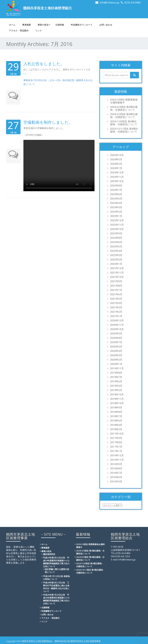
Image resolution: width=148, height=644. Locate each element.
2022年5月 (116, 246)
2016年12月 (117, 455)
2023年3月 (116, 207)
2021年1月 (116, 316)
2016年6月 (116, 477)
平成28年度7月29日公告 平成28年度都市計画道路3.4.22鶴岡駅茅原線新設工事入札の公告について (56, 599)
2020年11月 (117, 325)
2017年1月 (116, 451)
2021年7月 (116, 290)
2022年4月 (116, 251)
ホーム (12, 25)
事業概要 (27, 25)
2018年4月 (116, 425)
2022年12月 (117, 220)
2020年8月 (116, 338)
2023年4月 (116, 203)
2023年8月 (116, 186)
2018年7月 (116, 416)
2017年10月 (117, 434)
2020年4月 (116, 351)
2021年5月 (116, 299)
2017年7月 (116, 447)
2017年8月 (116, 442)
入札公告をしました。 (44, 64)
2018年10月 (117, 403)
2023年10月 (117, 181)
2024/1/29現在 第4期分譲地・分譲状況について (124, 123)
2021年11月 (117, 273)
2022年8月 (116, 238)
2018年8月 (116, 412)
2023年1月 (116, 216)
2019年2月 (116, 390)
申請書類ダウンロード (82, 25)
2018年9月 (116, 408)
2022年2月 (116, 260)
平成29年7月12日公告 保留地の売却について (56, 578)
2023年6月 (116, 194)
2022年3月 (116, 255)
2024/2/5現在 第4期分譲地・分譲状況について (124, 116)
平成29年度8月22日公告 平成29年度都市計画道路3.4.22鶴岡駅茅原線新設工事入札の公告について (56, 562)
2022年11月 (117, 225)
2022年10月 (117, 229)
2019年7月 (116, 377)
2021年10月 (117, 277)
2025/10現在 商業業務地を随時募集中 (124, 101)
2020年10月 (117, 329)
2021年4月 (116, 303)
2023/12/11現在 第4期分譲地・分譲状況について (124, 130)
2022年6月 (116, 242)
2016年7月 (116, 473)
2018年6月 (116, 421)
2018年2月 (116, 429)
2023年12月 (117, 172)
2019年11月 (117, 368)
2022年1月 (116, 264)
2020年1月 (116, 364)
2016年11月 (117, 460)
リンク (39, 31)
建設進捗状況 (49, 554)
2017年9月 (116, 438)
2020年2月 (116, 360)
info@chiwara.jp (109, 2)
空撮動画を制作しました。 (48, 122)
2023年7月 (116, 190)
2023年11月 (117, 177)
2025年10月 (117, 155)
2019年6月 (116, 381)
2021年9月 (116, 281)
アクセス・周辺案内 (19, 31)
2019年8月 (116, 373)
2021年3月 (116, 307)
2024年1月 (116, 168)
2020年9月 (116, 334)
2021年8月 (116, 286)
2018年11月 (117, 399)
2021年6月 (116, 294)
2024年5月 (116, 159)
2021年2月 (116, 312)
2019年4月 (116, 386)
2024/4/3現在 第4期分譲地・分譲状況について (124, 108)
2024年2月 (116, 164)
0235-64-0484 (132, 2)
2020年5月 (116, 347)
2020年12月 (117, 320)
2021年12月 (117, 268)
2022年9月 (116, 233)
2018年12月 (117, 394)
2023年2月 (116, 212)
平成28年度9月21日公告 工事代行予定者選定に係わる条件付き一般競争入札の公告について (56, 587)
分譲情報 (60, 25)
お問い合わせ (106, 25)
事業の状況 (44, 25)
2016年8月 (116, 468)
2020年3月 (116, 355)
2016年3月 (116, 482)
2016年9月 (116, 464)
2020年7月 (116, 342)
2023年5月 (116, 199)
